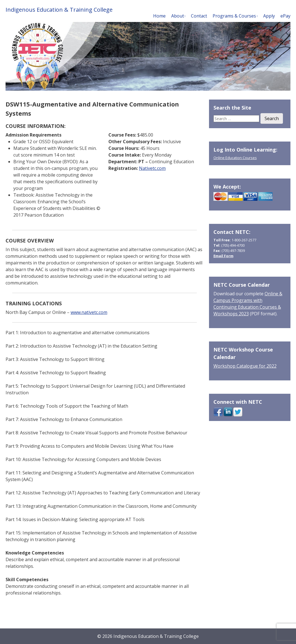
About (178, 16)
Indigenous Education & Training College (59, 10)
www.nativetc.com (89, 312)
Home (159, 16)
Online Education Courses (235, 158)
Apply (269, 16)
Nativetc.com (152, 168)
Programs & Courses (234, 16)
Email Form (223, 256)
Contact (199, 16)
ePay (285, 16)
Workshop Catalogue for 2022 (245, 366)
